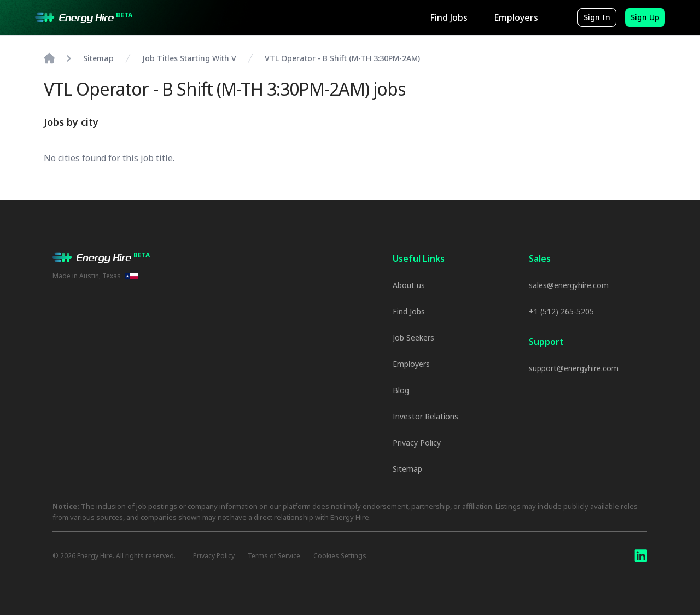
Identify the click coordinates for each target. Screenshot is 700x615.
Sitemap (407, 469)
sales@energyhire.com (569, 285)
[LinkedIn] (641, 556)
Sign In (597, 17)
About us (409, 285)
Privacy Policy (417, 443)
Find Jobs (449, 17)
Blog (401, 390)
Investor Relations (425, 416)
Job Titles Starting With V (189, 58)
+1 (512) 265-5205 (561, 311)
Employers (516, 17)
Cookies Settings (340, 556)
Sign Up (645, 17)
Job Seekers (413, 338)
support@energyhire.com (574, 368)
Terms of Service (274, 556)
